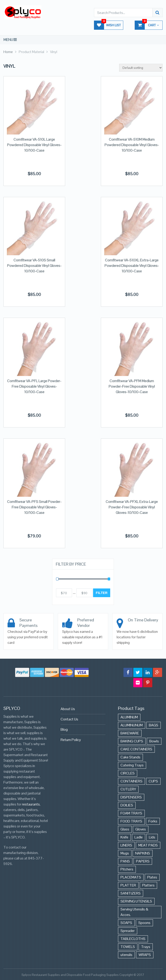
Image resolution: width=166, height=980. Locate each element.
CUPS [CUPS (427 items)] (153, 781)
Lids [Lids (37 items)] (152, 837)
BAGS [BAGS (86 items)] (154, 725)
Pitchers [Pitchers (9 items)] (127, 869)
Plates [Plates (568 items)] (152, 877)
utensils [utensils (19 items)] (126, 955)
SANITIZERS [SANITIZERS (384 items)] (131, 893)
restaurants (31, 804)
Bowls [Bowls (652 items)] (154, 741)
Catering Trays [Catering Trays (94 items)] (132, 765)
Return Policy (71, 740)
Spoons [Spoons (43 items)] (144, 923)
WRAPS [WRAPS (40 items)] (145, 955)
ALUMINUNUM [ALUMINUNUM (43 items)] (132, 725)
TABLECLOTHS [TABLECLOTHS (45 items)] (133, 939)
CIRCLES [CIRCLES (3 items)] (128, 773)
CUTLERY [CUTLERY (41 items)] (128, 789)
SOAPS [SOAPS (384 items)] (126, 923)
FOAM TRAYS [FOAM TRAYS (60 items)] (131, 813)
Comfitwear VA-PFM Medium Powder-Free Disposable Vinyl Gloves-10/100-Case (132, 386)
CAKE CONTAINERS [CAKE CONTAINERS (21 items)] (136, 749)
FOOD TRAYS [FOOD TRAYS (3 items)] (131, 821)
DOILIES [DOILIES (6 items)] (127, 805)
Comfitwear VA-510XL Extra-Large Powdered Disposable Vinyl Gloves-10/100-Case (132, 266)
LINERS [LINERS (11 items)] (126, 845)
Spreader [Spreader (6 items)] (128, 931)
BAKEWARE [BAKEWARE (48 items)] (130, 733)
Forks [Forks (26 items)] (153, 821)
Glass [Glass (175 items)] (125, 829)
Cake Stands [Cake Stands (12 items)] (130, 757)
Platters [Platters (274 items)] (148, 885)
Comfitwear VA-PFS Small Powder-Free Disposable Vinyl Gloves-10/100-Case (34, 507)
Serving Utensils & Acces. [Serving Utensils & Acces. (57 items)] (134, 912)
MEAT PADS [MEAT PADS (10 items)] (148, 845)
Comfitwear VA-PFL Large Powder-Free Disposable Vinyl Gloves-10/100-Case (34, 386)
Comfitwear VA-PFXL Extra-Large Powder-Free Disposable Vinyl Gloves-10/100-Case (132, 507)
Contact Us (69, 719)
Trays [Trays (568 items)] (146, 947)
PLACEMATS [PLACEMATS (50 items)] (131, 877)
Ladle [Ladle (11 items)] (139, 837)
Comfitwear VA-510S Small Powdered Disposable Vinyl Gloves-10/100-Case (34, 266)
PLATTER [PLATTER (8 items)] (128, 885)
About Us (68, 709)
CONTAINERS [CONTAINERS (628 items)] (131, 781)
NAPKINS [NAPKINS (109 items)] (143, 853)
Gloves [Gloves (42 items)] (141, 829)
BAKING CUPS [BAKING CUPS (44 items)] (132, 741)
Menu (8, 40)
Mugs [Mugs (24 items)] (125, 853)
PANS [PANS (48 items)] (125, 861)
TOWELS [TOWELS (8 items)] (128, 947)
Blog (64, 729)
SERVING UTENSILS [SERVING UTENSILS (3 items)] (136, 901)
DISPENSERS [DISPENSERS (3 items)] (131, 797)
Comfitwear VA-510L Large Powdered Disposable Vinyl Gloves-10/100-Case (34, 145)
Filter (102, 593)
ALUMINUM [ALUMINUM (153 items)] (129, 717)
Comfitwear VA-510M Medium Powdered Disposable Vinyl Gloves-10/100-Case (132, 145)
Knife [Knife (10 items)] (124, 837)
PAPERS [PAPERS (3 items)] (143, 861)
